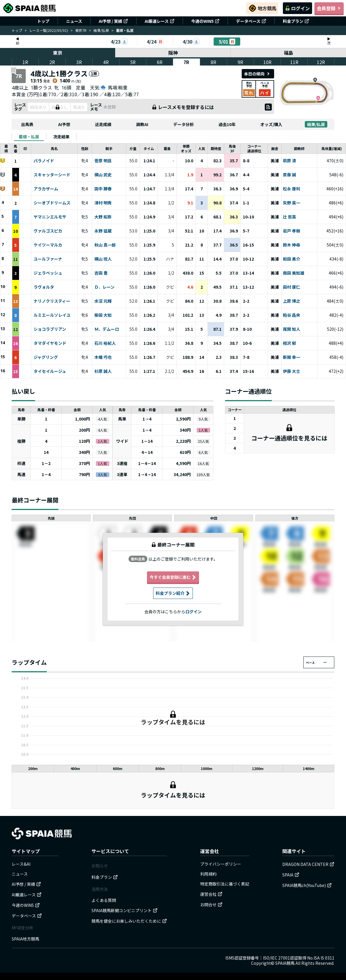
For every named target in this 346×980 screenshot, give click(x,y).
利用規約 (208, 874)
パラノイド (44, 161)
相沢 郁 (289, 343)
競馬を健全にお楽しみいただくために (129, 921)
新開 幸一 (291, 357)
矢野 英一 (291, 203)
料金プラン (296, 21)
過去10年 (227, 124)
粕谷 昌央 (291, 315)
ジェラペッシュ (48, 273)
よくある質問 (104, 900)
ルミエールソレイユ (52, 315)
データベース (251, 21)
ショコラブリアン (50, 329)
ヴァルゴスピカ (48, 231)
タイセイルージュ (50, 371)
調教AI (142, 124)
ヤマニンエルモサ (50, 217)
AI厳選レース (160, 21)
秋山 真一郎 (105, 245)
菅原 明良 (103, 161)
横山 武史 (103, 175)
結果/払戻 (101, 30)
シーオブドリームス (52, 203)
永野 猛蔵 (103, 231)
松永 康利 (291, 189)
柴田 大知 (103, 315)
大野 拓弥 (103, 217)
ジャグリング (46, 357)
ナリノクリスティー (52, 301)
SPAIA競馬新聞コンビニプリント (124, 910)
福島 (288, 53)
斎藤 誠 (289, 175)
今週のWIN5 (205, 21)
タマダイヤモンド (50, 343)
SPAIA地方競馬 (25, 939)
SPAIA (291, 875)
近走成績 (103, 124)
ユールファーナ (48, 259)
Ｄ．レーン (104, 287)
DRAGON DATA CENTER (308, 864)
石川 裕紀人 (105, 343)
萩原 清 (289, 161)
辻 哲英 (289, 217)
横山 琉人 (103, 259)
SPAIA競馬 (285, 963)
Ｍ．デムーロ (107, 329)
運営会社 (211, 894)
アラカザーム (46, 189)
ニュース (74, 21)
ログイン (297, 8)
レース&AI (21, 864)
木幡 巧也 (103, 357)
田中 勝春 (103, 189)
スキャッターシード (52, 175)
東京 (58, 53)
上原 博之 (291, 301)
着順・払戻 (29, 137)
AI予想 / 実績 (113, 21)
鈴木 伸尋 (291, 245)
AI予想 (64, 124)
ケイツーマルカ (48, 245)
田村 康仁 (291, 287)
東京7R (81, 30)
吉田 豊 (101, 273)
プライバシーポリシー (221, 864)
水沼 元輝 (103, 301)
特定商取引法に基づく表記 (225, 884)
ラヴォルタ (44, 287)
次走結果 (61, 137)
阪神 (173, 53)
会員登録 (329, 8)
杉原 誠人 (103, 371)
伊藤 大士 (291, 371)
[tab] (29, 137)
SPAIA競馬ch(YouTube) (307, 885)
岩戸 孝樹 (291, 231)
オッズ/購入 (271, 124)
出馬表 (27, 124)
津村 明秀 (103, 203)
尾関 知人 (291, 329)
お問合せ (211, 905)
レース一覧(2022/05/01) (49, 30)
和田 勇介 (291, 259)
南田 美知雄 (294, 273)
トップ (43, 21)
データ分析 (184, 124)
